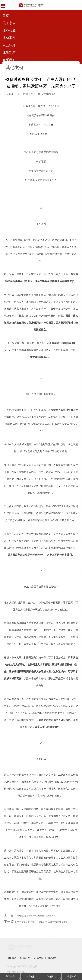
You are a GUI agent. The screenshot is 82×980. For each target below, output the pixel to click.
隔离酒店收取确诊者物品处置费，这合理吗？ (36, 916)
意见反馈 (39, 958)
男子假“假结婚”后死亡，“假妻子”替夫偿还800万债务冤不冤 (42, 922)
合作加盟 (11, 958)
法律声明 (25, 958)
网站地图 (52, 958)
